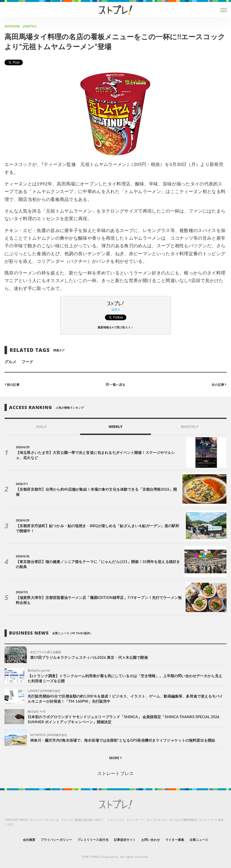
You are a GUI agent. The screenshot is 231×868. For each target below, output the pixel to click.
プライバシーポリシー (56, 840)
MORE (115, 758)
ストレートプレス (115, 773)
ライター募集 (175, 840)
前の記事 (12, 384)
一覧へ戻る (115, 384)
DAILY (42, 427)
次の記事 (219, 384)
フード (27, 362)
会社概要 (29, 840)
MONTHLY (189, 427)
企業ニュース (199, 840)
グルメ (10, 362)
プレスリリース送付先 (93, 840)
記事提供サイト (125, 840)
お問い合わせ (151, 840)
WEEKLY (115, 427)
